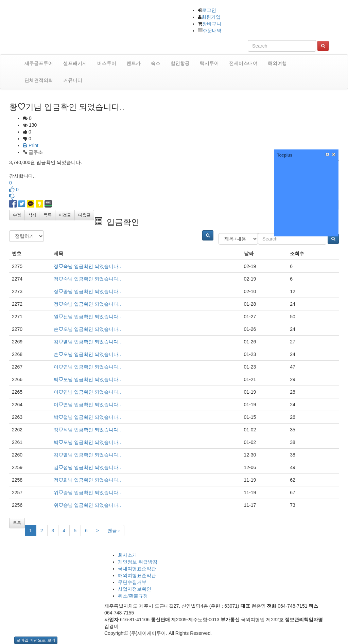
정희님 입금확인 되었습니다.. (87, 480)
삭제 (32, 215)
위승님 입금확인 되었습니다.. (87, 493)
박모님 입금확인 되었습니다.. (87, 379)
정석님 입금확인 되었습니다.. (87, 430)
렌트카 (134, 63)
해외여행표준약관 (137, 575)
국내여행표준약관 (137, 569)
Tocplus (285, 155)
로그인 (209, 10)
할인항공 (180, 63)
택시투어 (209, 63)
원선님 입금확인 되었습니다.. (87, 317)
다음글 (84, 215)
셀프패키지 (75, 63)
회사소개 (127, 555)
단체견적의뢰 (39, 80)
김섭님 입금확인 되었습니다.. (87, 467)
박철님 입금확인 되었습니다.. (87, 417)
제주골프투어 (39, 63)
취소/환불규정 (133, 596)
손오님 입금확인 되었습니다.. (87, 329)
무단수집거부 (132, 582)
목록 (48, 215)
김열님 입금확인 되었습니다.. (87, 342)
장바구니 (212, 24)
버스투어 (107, 63)
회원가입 (211, 17)
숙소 (156, 63)
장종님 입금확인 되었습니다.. (87, 291)
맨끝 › (114, 531)
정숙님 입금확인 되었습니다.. (87, 266)
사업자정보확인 (135, 589)
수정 (17, 215)
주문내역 (212, 31)
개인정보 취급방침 (138, 562)
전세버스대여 (243, 63)
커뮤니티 (73, 80)
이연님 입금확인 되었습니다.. (87, 367)
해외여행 (277, 63)
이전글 (65, 215)
